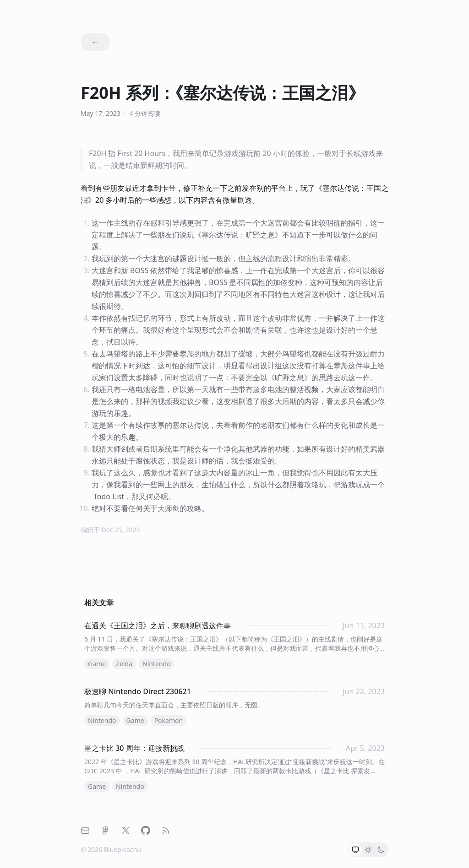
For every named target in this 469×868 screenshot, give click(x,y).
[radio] (355, 850)
